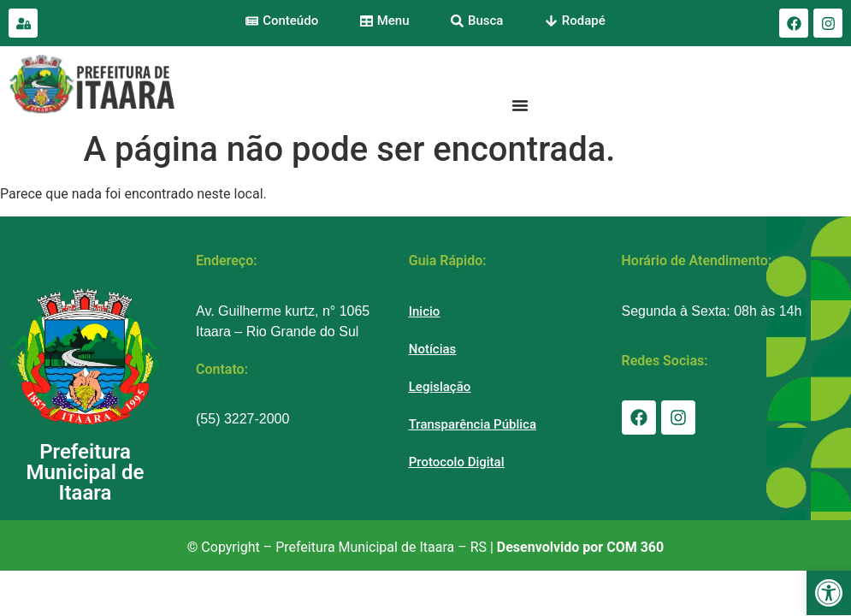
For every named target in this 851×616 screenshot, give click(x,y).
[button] (829, 593)
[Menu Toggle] (520, 105)
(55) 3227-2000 (242, 419)
